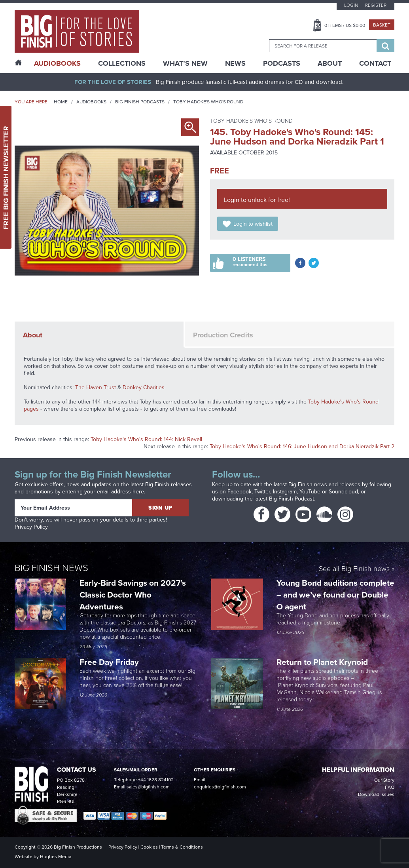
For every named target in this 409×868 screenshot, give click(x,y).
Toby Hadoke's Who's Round (208, 102)
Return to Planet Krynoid (322, 662)
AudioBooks (57, 63)
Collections (122, 63)
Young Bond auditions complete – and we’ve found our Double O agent (335, 595)
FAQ (390, 787)
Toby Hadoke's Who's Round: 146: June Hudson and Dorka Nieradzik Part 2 (302, 446)
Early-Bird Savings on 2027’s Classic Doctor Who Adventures (133, 595)
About (330, 63)
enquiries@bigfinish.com (220, 787)
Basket (382, 25)
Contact (375, 63)
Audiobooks (91, 102)
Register (376, 5)
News (235, 63)
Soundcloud (343, 492)
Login (351, 5)
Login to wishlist (253, 224)
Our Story (384, 780)
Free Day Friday (109, 662)
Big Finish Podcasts (140, 102)
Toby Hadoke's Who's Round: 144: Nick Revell (146, 439)
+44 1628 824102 (156, 780)
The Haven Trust (96, 387)
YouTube (310, 492)
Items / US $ (345, 25)
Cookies (149, 847)
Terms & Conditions (182, 847)
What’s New (185, 63)
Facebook (240, 492)
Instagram (285, 492)
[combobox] (323, 46)
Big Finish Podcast (292, 499)
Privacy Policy (31, 527)
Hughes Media (56, 857)
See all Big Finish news (354, 569)
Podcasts (282, 63)
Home (61, 102)
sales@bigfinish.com (148, 787)
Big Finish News (51, 568)
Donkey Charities (144, 387)
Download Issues (376, 794)
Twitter (262, 492)
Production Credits (223, 335)
